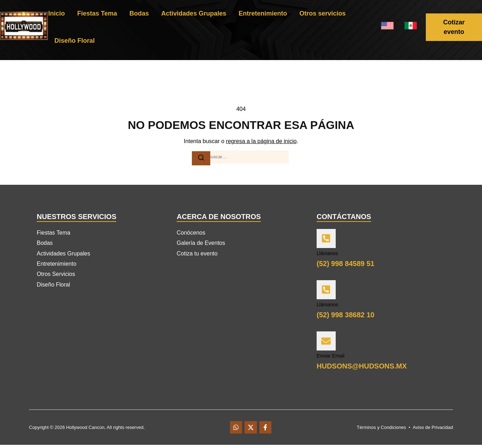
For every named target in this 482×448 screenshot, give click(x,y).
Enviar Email (331, 359)
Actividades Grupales (194, 13)
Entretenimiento (263, 13)
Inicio (56, 13)
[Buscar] (201, 158)
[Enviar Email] (327, 343)
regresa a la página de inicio (261, 141)
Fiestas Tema (97, 13)
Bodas (139, 13)
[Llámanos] (327, 239)
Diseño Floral (75, 41)
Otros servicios (322, 13)
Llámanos (327, 254)
